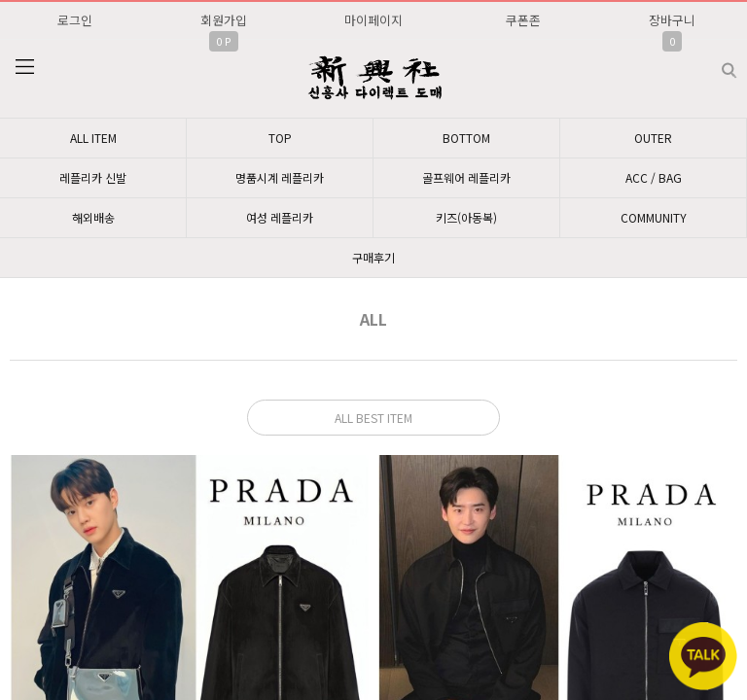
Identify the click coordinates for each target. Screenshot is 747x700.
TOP (280, 138)
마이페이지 (373, 20)
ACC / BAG (654, 177)
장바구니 (672, 20)
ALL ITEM (93, 138)
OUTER (653, 138)
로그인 (75, 20)
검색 (713, 63)
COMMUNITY (654, 217)
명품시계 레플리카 (280, 177)
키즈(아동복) (466, 217)
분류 (24, 67)
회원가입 (224, 20)
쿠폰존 (523, 20)
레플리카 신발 (93, 177)
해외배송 (93, 217)
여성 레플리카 (280, 217)
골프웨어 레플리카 (466, 177)
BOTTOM (466, 138)
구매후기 (373, 257)
